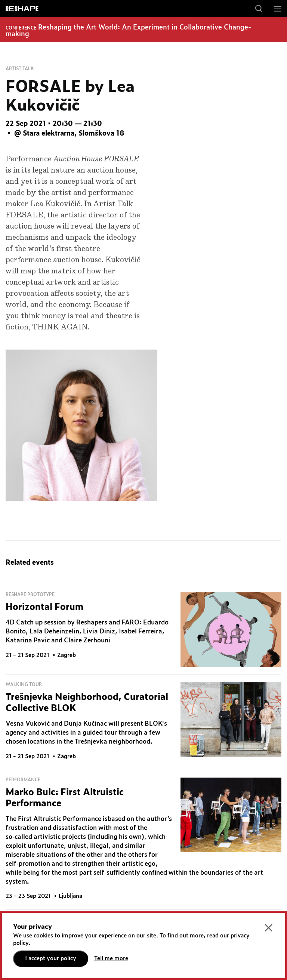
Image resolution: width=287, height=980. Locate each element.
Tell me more (111, 959)
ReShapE (22, 9)
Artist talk (20, 69)
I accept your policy (51, 959)
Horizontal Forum (44, 607)
